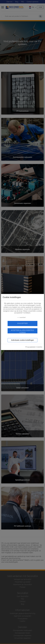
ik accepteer (22, 323)
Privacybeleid (30, 347)
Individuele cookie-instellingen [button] (22, 340)
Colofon (39, 347)
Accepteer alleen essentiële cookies (22, 331)
